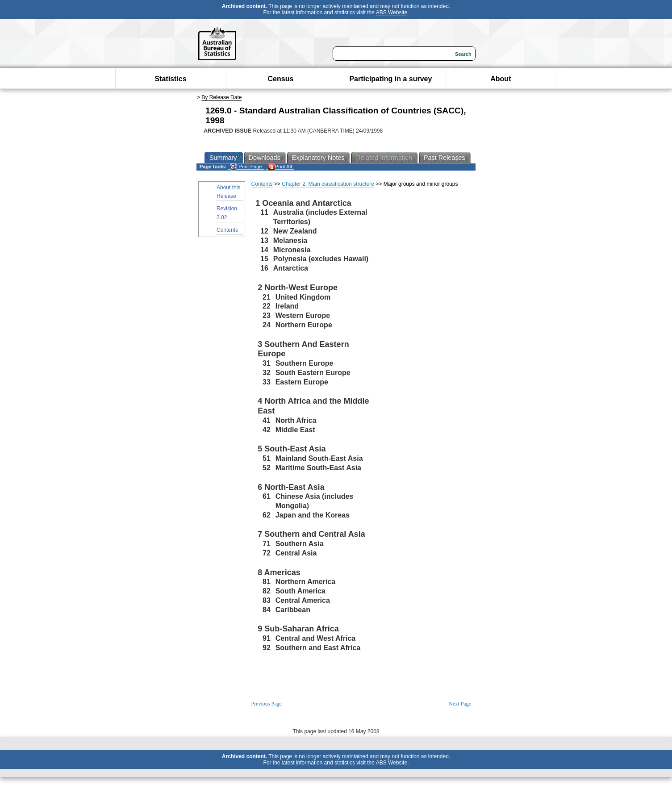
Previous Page (267, 704)
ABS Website (392, 13)
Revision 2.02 (227, 213)
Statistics (170, 79)
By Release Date (221, 97)
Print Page (246, 167)
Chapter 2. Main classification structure (328, 184)
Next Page (460, 704)
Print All (280, 167)
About (501, 79)
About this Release (228, 192)
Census (281, 79)
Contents (227, 230)
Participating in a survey (390, 79)
